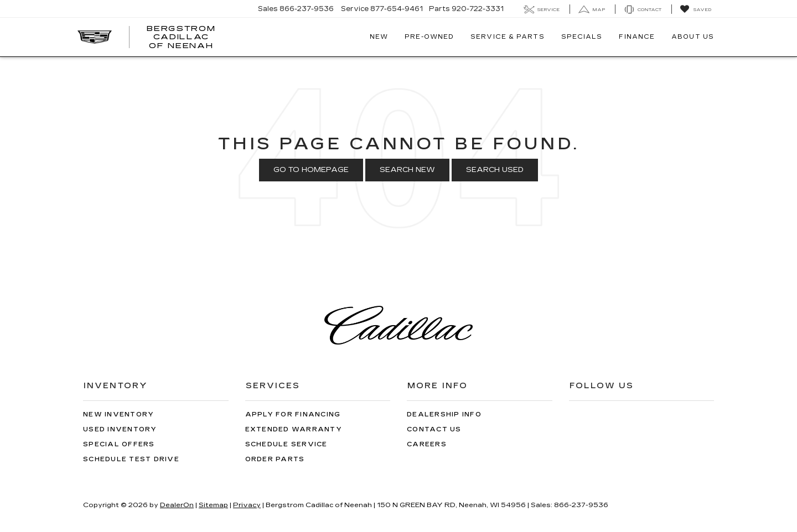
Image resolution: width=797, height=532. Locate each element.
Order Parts (275, 459)
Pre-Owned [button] (429, 37)
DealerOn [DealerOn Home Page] (177, 505)
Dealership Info (444, 414)
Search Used (495, 170)
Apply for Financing (293, 414)
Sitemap (213, 505)
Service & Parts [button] (508, 37)
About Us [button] (693, 37)
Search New (407, 170)
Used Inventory (120, 429)
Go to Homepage (311, 170)
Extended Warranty (294, 429)
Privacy (247, 505)
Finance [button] (637, 37)
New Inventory (118, 414)
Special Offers (119, 444)
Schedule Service (286, 444)
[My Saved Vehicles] (695, 9)
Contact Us (434, 429)
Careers (427, 444)
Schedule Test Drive (131, 459)
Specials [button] (582, 37)
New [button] (379, 37)
